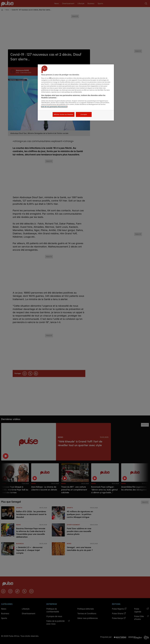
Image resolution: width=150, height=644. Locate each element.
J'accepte (84, 114)
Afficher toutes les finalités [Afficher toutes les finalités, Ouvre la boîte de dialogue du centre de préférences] (63, 114)
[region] (76, 92)
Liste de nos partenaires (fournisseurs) (54, 107)
